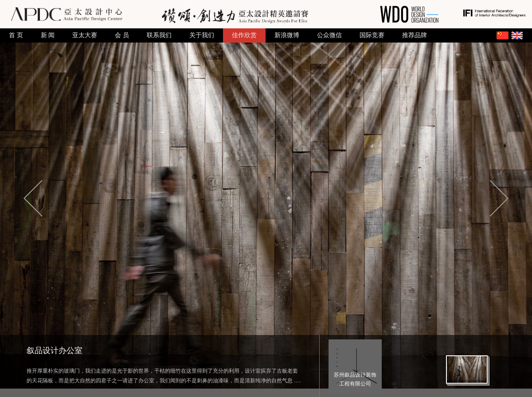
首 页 (16, 35)
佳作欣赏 (244, 35)
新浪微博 (287, 35)
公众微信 (329, 35)
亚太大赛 (85, 35)
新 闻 (48, 35)
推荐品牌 (415, 35)
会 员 (122, 35)
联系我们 (159, 35)
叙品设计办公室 (55, 350)
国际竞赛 (372, 35)
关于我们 (202, 35)
